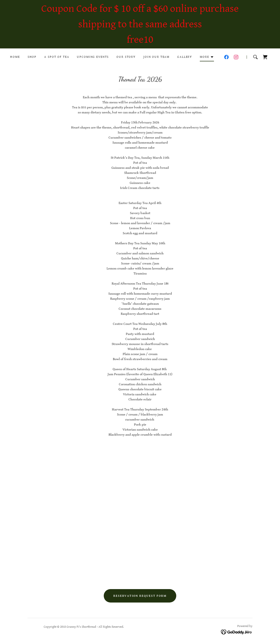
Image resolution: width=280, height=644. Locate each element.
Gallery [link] (185, 57)
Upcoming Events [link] (93, 57)
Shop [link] (32, 57)
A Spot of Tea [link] (57, 57)
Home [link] (15, 57)
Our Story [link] (126, 57)
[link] (226, 57)
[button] (207, 58)
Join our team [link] (156, 57)
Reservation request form (140, 596)
